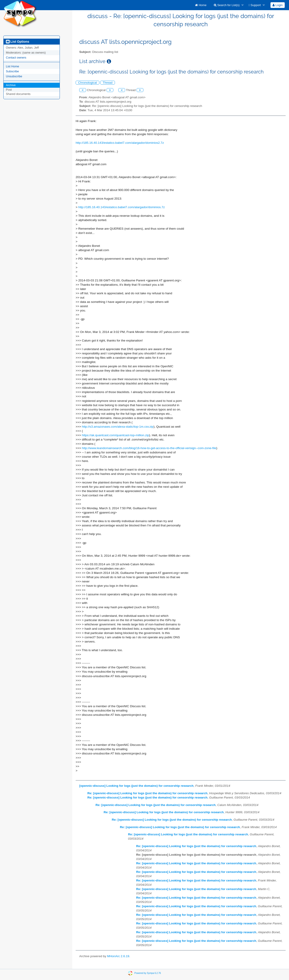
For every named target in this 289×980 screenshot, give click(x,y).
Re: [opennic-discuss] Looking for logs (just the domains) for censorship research (147, 793)
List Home (13, 66)
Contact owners (16, 58)
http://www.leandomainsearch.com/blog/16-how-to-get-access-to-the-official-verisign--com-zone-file (149, 448)
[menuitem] (201, 5)
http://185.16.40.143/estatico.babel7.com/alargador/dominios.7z (122, 207)
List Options (17, 42)
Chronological (87, 83)
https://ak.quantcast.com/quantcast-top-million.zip (116, 435)
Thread (108, 83)
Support (255, 5)
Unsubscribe (14, 76)
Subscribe (12, 71)
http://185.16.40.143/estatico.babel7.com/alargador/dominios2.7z (120, 143)
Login (277, 5)
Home (201, 5)
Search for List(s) (227, 5)
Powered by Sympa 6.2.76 (148, 973)
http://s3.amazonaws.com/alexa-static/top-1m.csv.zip (118, 427)
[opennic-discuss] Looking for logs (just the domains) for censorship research (136, 786)
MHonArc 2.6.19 (118, 956)
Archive (11, 85)
